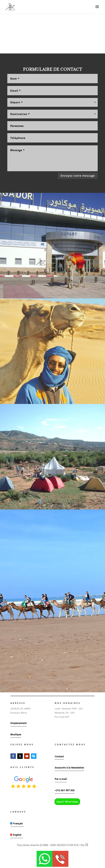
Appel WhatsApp (67, 802)
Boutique (16, 734)
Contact (59, 756)
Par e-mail (61, 779)
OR (87, 845)
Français (18, 823)
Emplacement (19, 723)
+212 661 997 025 (65, 790)
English (17, 835)
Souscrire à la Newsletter (69, 768)
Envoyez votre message (78, 176)
